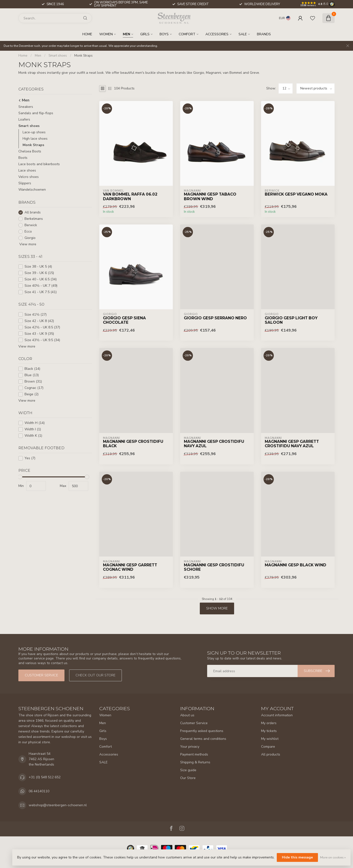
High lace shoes (35, 139)
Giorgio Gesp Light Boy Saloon (291, 320)
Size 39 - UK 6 (39, 273)
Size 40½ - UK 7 (41, 286)
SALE (243, 34)
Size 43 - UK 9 (39, 334)
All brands (33, 212)
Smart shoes (58, 56)
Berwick (31, 225)
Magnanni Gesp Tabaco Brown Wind (210, 197)
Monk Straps (83, 56)
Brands (264, 34)
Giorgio (30, 238)
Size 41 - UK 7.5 (41, 292)
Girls (145, 34)
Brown (33, 381)
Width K (33, 436)
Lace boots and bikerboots (39, 164)
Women (106, 34)
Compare (268, 747)
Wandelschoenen (32, 190)
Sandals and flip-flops (36, 113)
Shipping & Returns (195, 762)
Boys (164, 34)
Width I (33, 429)
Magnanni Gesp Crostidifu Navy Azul (214, 444)
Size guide (188, 770)
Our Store (188, 778)
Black (32, 369)
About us (187, 715)
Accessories (217, 34)
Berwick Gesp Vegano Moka (296, 194)
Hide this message (297, 857)
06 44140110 (39, 791)
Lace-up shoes (34, 132)
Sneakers (26, 107)
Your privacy (190, 747)
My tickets (269, 731)
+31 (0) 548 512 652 (45, 777)
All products (271, 754)
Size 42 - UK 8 (39, 321)
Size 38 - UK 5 (38, 267)
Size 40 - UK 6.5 (41, 279)
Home (87, 34)
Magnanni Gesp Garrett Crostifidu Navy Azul (292, 444)
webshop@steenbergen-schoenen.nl (58, 805)
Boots (23, 158)
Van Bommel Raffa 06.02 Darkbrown (130, 197)
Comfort (187, 34)
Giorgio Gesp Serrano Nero (215, 318)
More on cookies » (333, 857)
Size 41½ (36, 315)
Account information (277, 715)
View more (27, 244)
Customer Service (194, 723)
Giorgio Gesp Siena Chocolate (124, 320)
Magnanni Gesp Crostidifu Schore (214, 567)
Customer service (41, 675)
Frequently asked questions (202, 731)
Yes (30, 458)
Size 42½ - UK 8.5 (42, 327)
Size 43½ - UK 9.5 (42, 340)
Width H (35, 423)
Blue (32, 375)
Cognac (34, 388)
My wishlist (270, 739)
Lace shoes (27, 170)
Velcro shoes (29, 177)
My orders (269, 723)
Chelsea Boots (30, 151)
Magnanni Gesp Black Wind (296, 565)
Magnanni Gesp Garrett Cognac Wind (130, 567)
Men (126, 34)
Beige (32, 394)
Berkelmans (34, 219)
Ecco (28, 231)
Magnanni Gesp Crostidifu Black (133, 444)
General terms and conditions (203, 739)
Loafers (24, 119)
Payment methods (194, 754)
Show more (217, 608)
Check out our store (95, 675)
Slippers (25, 183)
